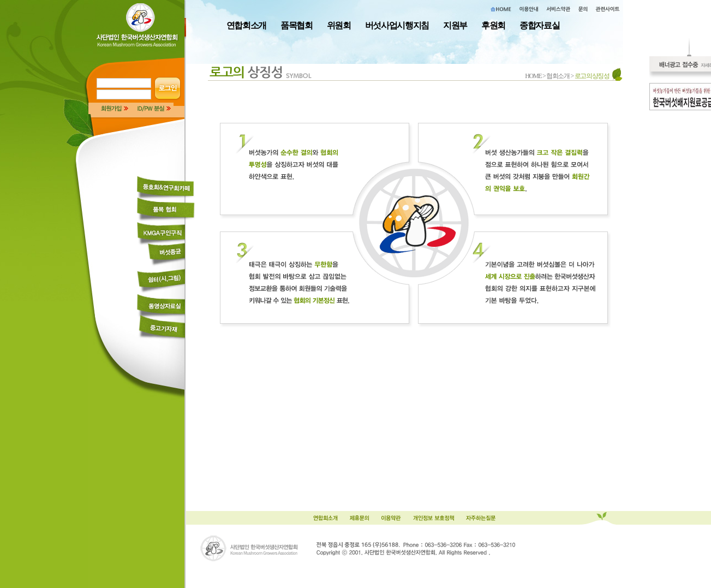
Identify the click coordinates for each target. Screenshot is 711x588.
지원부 (455, 25)
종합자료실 (539, 25)
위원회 (339, 25)
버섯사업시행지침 (397, 25)
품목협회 (297, 25)
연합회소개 (246, 25)
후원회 (493, 25)
